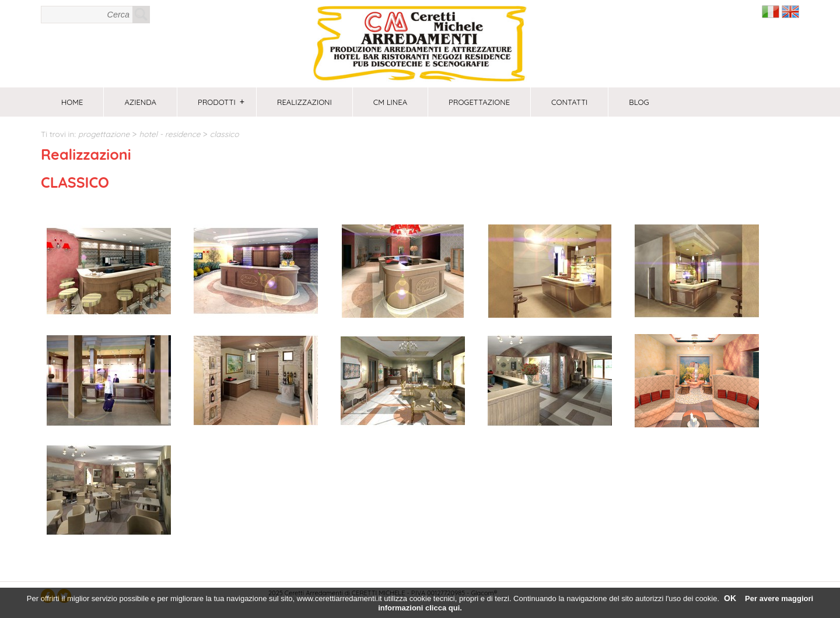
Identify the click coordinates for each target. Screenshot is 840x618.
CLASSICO (225, 134)
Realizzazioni (304, 102)
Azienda (140, 102)
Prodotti (221, 102)
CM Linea (390, 102)
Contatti (569, 102)
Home (72, 102)
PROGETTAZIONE (479, 102)
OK (730, 598)
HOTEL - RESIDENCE (169, 134)
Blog (639, 102)
